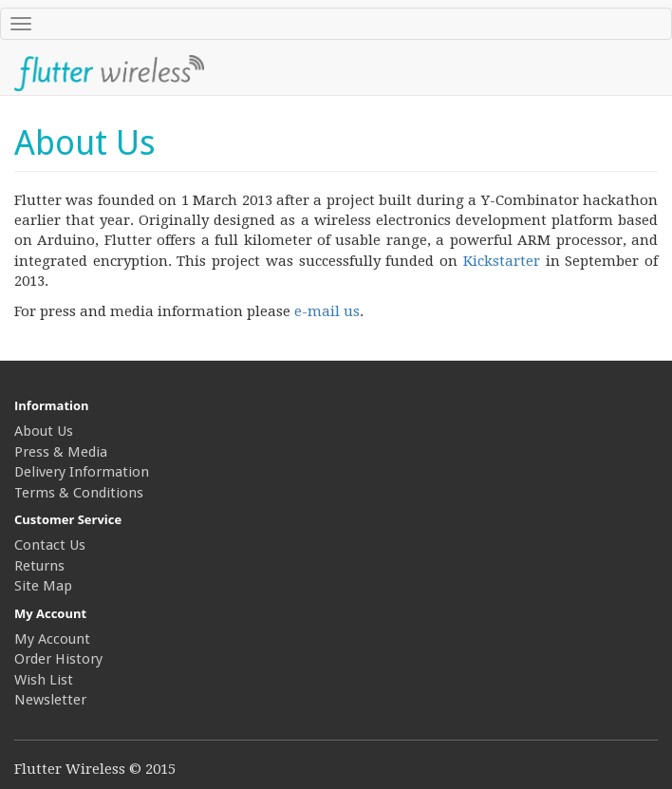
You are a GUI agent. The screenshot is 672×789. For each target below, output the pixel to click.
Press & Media (61, 452)
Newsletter (50, 700)
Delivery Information (82, 472)
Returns (39, 566)
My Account (52, 639)
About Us (44, 431)
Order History (58, 659)
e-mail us (327, 311)
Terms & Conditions (79, 493)
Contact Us (50, 545)
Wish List (44, 680)
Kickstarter (502, 261)
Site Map (43, 586)
